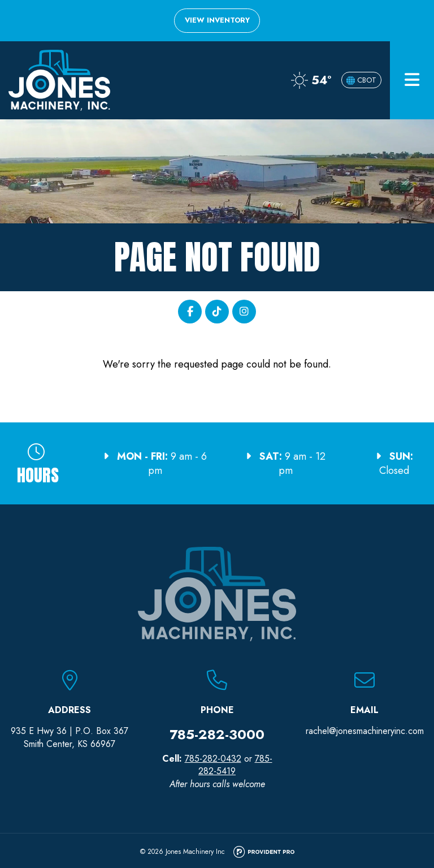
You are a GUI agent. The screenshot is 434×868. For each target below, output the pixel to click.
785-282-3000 (217, 734)
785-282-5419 (235, 765)
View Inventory (217, 20)
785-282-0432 (213, 759)
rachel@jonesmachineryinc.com (365, 731)
